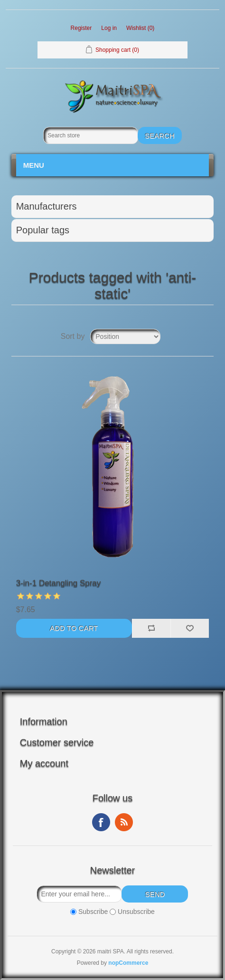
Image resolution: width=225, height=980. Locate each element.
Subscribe (93, 912)
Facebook (101, 822)
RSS (124, 822)
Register (81, 28)
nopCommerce (128, 963)
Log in (109, 28)
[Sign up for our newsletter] (79, 894)
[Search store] (91, 135)
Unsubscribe (136, 912)
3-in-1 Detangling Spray (59, 583)
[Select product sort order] (125, 336)
